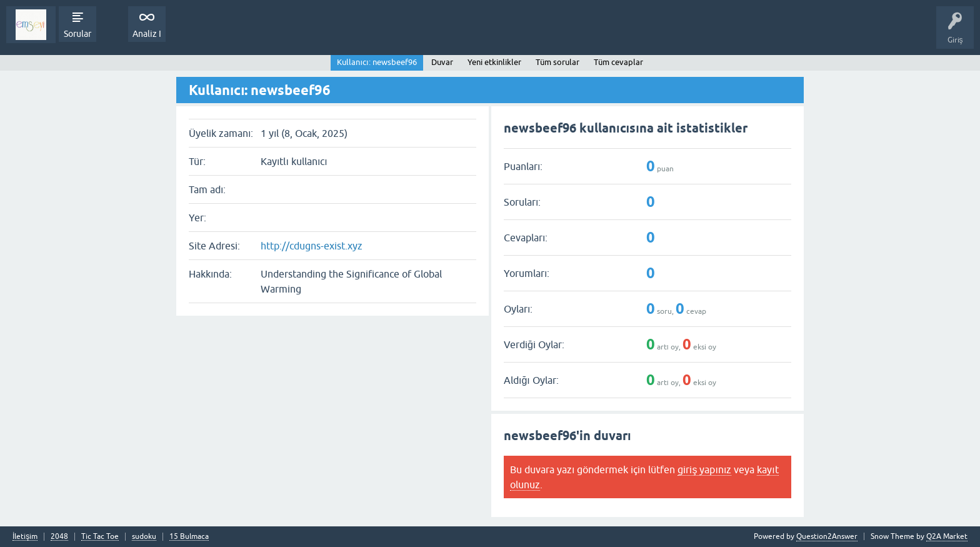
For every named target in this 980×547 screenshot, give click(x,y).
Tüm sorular (557, 62)
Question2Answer (827, 536)
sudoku (144, 537)
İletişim (25, 537)
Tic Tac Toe (100, 537)
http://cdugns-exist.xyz (312, 246)
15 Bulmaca (189, 537)
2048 (59, 537)
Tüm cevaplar (618, 62)
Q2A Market (947, 536)
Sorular (77, 34)
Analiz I (147, 34)
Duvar (442, 62)
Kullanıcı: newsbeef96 (377, 62)
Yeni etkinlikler (494, 62)
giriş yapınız (704, 469)
